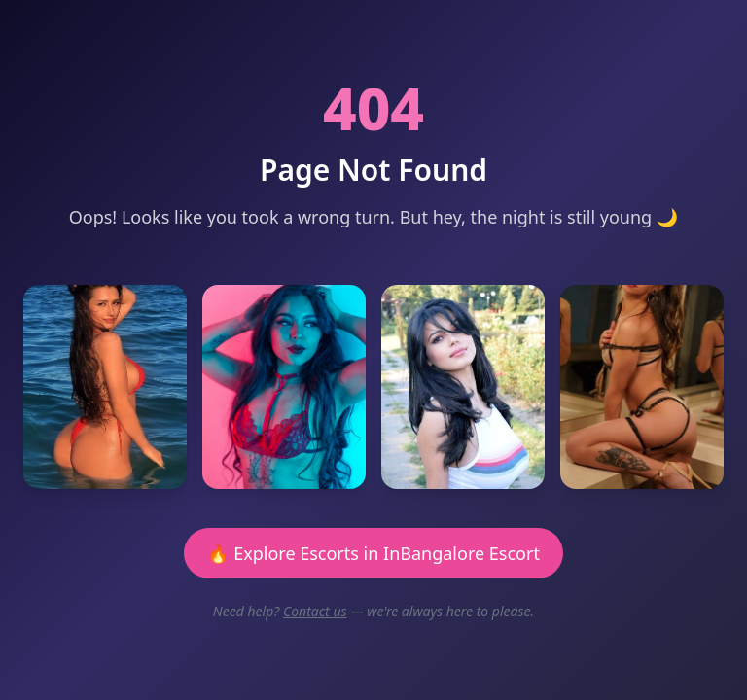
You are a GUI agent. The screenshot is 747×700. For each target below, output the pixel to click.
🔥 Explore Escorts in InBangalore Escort (373, 553)
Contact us (315, 611)
